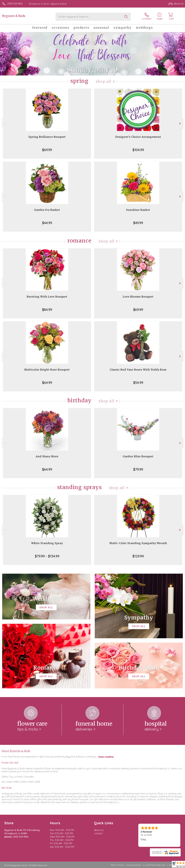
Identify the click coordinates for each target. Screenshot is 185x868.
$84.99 (47, 310)
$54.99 (138, 383)
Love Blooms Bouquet (138, 297)
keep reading (106, 757)
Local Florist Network (155, 865)
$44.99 (47, 223)
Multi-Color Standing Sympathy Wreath (138, 543)
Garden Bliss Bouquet (138, 456)
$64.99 (47, 383)
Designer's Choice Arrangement (138, 137)
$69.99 (47, 150)
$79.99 (138, 469)
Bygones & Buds (14, 16)
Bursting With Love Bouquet (47, 297)
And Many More (47, 456)
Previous (5, 123)
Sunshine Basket (138, 210)
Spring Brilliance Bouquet (47, 137)
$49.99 (138, 223)
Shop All (104, 81)
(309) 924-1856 (15, 4)
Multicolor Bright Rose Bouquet (47, 370)
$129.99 (138, 556)
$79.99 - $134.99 (47, 556)
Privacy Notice (134, 865)
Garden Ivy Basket (47, 210)
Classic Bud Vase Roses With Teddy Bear (138, 370)
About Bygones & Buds (16, 751)
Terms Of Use (117, 865)
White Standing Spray (47, 543)
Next (180, 123)
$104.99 (138, 150)
